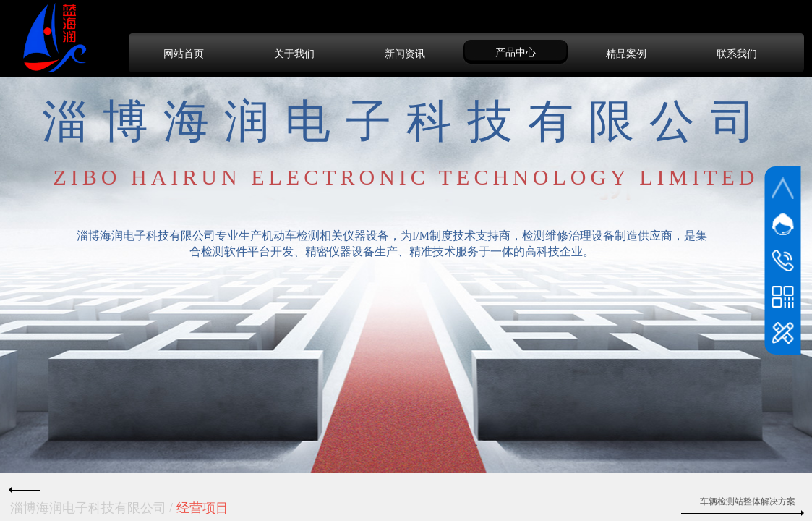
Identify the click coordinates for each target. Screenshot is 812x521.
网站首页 (184, 54)
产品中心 (516, 52)
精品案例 (626, 54)
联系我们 (737, 54)
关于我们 (294, 54)
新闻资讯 (405, 54)
